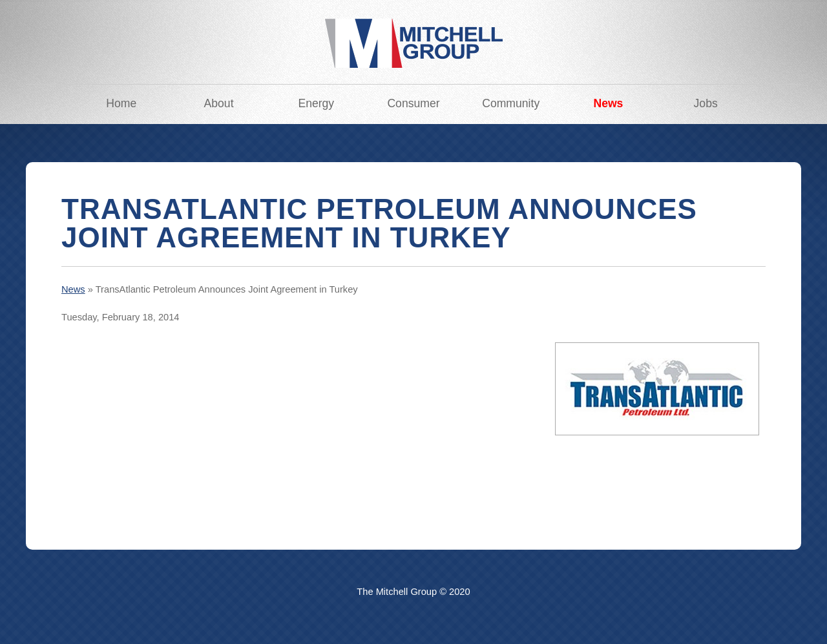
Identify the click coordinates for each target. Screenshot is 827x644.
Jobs (706, 103)
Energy (316, 103)
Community (511, 103)
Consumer (413, 103)
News (608, 103)
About (219, 103)
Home (121, 103)
